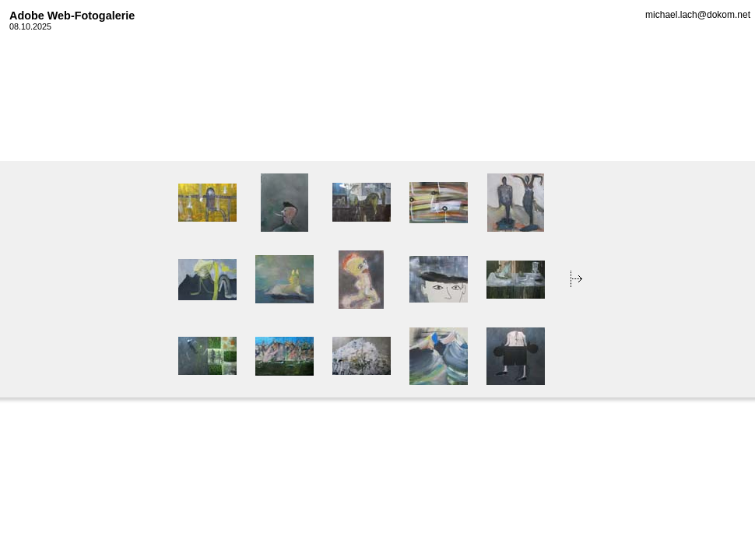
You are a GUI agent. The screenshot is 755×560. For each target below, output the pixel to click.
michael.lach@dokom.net (698, 15)
